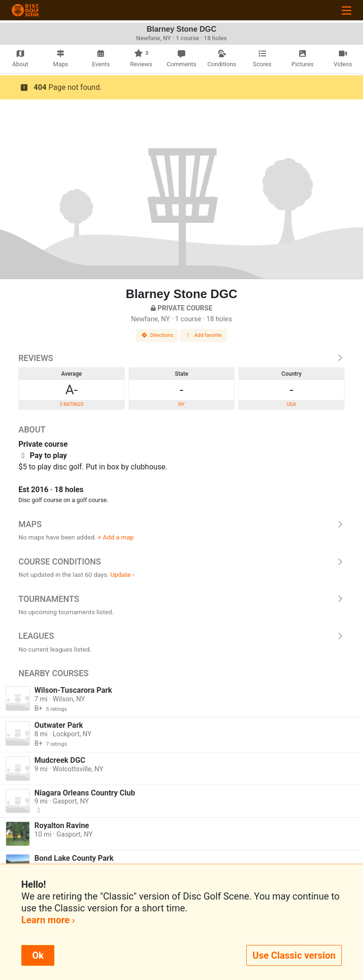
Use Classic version (294, 955)
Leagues (181, 636)
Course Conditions (181, 562)
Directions (157, 335)
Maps (181, 524)
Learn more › (48, 920)
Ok (38, 955)
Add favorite (204, 335)
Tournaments (181, 599)
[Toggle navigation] (346, 10)
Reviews (181, 358)
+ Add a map (116, 537)
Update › (122, 574)
